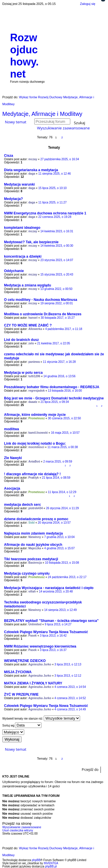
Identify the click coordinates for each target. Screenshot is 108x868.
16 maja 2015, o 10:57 (65, 433)
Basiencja (35, 563)
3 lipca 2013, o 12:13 (68, 664)
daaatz (33, 402)
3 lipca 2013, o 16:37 (53, 650)
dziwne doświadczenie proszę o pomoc (36, 519)
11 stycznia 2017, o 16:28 (59, 362)
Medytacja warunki (19, 184)
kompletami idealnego (22, 228)
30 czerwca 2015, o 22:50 (64, 418)
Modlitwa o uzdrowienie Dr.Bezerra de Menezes (43, 314)
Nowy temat (16, 122)
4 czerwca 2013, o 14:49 (70, 709)
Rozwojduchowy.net (24, 56)
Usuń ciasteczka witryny (18, 830)
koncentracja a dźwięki (23, 256)
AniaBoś (34, 462)
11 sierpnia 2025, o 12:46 (55, 174)
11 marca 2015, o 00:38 (63, 447)
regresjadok (37, 391)
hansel (33, 318)
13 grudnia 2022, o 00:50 (56, 289)
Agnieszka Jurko (40, 664)
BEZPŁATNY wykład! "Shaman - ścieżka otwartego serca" (51, 621)
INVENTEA (51, 863)
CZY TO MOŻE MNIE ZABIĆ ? (28, 325)
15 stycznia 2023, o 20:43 (57, 274)
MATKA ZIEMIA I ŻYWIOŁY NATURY (33, 683)
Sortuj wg (22, 725)
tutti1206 (34, 376)
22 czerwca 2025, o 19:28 (55, 217)
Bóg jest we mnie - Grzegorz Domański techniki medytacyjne (54, 398)
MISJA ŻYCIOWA (18, 672)
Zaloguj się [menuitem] (88, 4)
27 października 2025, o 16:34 (60, 159)
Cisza (8, 156)
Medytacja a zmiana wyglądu (28, 285)
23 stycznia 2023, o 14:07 (57, 260)
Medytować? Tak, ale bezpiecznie (31, 242)
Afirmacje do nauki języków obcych (33, 545)
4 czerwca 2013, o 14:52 (70, 698)
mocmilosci (36, 447)
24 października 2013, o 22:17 (67, 577)
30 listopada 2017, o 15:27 (58, 318)
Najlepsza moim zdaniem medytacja (33, 533)
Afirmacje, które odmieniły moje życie (35, 415)
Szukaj (80, 122)
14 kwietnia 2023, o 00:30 (57, 246)
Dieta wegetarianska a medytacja (31, 170)
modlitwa (12, 429)
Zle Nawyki (13, 458)
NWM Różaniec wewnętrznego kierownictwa (40, 646)
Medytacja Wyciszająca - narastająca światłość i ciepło (49, 588)
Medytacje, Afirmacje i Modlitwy (42, 114)
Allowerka (35, 329)
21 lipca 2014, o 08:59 (56, 478)
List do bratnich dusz (21, 340)
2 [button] (62, 137)
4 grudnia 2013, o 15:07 (60, 548)
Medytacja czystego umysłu (27, 573)
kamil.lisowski (38, 433)
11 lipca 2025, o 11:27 (52, 202)
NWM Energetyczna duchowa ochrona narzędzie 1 (45, 213)
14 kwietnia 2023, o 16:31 (57, 231)
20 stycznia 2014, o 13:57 (54, 523)
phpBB (36, 860)
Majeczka (35, 548)
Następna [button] (68, 137)
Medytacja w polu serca (23, 373)
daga (32, 174)
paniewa (34, 362)
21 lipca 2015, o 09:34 (55, 402)
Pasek (33, 636)
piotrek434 (36, 508)
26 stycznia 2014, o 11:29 (62, 508)
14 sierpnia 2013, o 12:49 (61, 610)
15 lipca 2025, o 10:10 (52, 188)
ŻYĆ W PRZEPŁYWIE (21, 695)
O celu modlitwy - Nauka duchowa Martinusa (41, 300)
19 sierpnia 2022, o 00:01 (57, 303)
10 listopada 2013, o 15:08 (62, 563)
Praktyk (34, 478)
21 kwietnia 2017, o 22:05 (54, 343)
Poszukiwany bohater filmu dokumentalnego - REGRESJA (52, 387)
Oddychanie (14, 271)
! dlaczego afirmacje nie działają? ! (32, 474)
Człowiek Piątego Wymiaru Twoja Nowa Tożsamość (46, 632)
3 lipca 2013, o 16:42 (53, 636)
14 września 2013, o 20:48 (56, 591)
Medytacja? (13, 199)
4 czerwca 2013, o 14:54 (70, 687)
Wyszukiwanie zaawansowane (63, 128)
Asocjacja (12, 488)
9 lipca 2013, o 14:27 (58, 624)
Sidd (32, 523)
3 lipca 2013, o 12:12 (68, 676)
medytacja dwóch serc (22, 505)
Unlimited (35, 624)
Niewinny (35, 537)
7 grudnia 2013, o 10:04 (60, 537)
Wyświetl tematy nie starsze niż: (41, 718)
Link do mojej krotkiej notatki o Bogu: (35, 444)
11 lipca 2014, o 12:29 (62, 492)
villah (32, 591)
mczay (33, 159)
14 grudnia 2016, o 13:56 (59, 376)
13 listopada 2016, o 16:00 (65, 391)
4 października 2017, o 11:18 (64, 329)
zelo (31, 343)
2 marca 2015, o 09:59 (58, 462)
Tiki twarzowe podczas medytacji (31, 559)
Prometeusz (37, 418)
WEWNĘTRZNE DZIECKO (25, 661)
